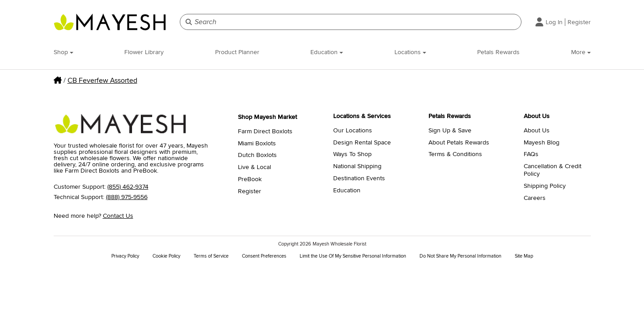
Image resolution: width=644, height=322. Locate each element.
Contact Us (118, 216)
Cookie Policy (166, 256)
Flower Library (144, 52)
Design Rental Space (362, 143)
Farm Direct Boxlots (265, 131)
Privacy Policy (125, 256)
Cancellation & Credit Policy (553, 170)
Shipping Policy (545, 186)
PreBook (250, 179)
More (581, 52)
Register (579, 22)
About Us (537, 131)
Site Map (524, 256)
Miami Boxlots (257, 144)
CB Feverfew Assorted (102, 80)
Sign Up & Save (450, 131)
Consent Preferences (264, 256)
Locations (410, 52)
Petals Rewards (498, 52)
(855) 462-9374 (128, 187)
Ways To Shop (352, 154)
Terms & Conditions (455, 154)
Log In (554, 22)
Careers (535, 198)
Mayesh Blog (542, 143)
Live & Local (254, 167)
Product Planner (237, 52)
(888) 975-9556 (127, 197)
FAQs (531, 154)
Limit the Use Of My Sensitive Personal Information (353, 256)
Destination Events (359, 178)
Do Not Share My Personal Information (460, 256)
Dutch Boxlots (257, 155)
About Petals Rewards (459, 143)
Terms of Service (211, 256)
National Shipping (357, 166)
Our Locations (353, 131)
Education (327, 52)
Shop (64, 52)
